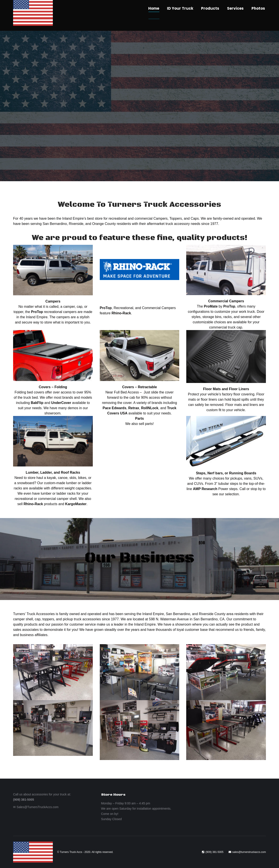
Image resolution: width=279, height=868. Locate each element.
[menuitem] (154, 15)
